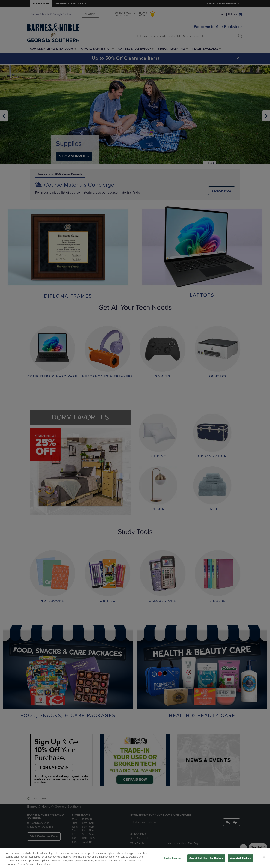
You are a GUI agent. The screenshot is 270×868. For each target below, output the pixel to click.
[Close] (264, 857)
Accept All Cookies (240, 858)
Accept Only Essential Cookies (206, 858)
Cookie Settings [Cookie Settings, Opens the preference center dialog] (172, 858)
